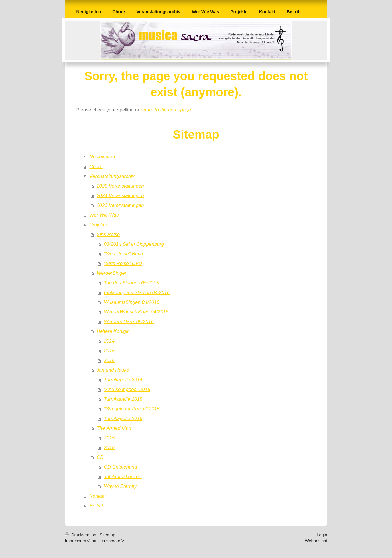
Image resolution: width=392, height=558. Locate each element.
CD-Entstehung (120, 467)
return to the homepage (166, 110)
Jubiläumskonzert (123, 477)
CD (100, 457)
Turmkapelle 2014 (123, 380)
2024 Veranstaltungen (120, 196)
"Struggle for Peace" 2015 (132, 409)
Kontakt (98, 496)
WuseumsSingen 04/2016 (132, 302)
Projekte (98, 225)
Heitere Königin (113, 331)
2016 (109, 360)
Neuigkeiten (102, 157)
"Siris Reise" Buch (123, 254)
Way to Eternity (120, 486)
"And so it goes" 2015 (127, 389)
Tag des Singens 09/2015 (131, 283)
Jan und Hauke (113, 370)
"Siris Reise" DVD (123, 263)
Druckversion (81, 535)
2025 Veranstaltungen (120, 186)
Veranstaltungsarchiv (112, 176)
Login (322, 535)
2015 (109, 351)
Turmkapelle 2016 (123, 418)
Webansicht (316, 541)
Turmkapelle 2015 (123, 399)
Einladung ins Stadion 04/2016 (137, 293)
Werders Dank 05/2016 (129, 322)
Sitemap (107, 535)
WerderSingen (112, 273)
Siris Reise (108, 234)
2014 (109, 341)
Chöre (96, 167)
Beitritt (96, 506)
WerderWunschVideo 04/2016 (136, 312)
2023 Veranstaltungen (120, 205)
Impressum (76, 541)
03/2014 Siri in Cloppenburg (134, 244)
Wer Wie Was (104, 215)
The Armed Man (114, 428)
